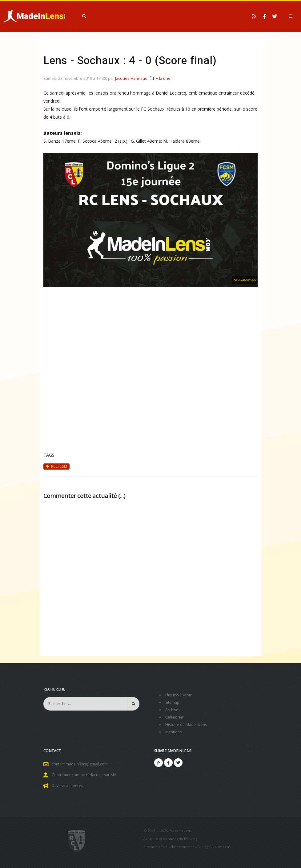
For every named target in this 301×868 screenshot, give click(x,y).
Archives (173, 710)
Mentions (174, 732)
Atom (190, 695)
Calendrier (175, 717)
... (122, 496)
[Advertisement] (150, 375)
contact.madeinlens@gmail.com (81, 764)
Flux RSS (173, 695)
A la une (163, 78)
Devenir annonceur (70, 786)
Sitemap (173, 702)
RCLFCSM (56, 466)
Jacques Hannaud (131, 78)
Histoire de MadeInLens (187, 725)
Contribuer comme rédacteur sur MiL (86, 775)
